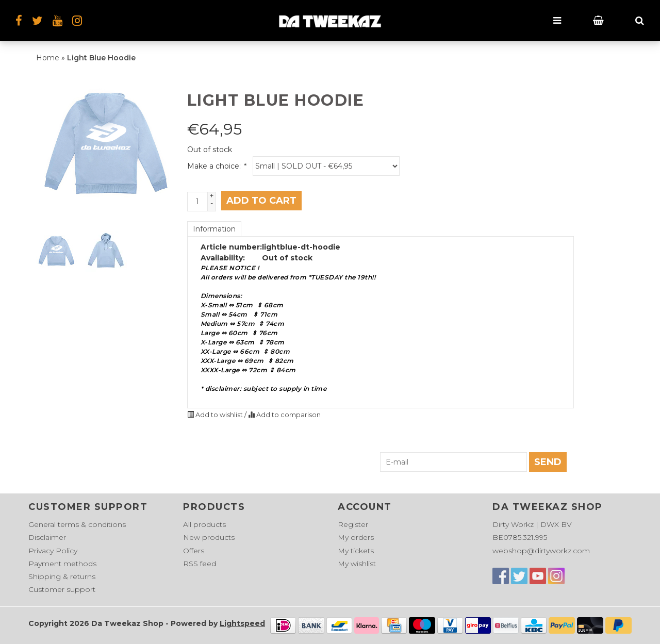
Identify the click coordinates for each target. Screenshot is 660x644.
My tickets (356, 551)
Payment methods (62, 564)
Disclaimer (47, 537)
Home (48, 58)
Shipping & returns (62, 576)
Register (353, 524)
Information (214, 229)
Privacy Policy (53, 551)
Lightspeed (242, 623)
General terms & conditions (77, 524)
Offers (194, 551)
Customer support (62, 589)
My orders (356, 537)
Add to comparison (284, 415)
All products (204, 524)
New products (209, 537)
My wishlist (357, 564)
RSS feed (200, 564)
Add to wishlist (216, 415)
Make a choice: (216, 166)
